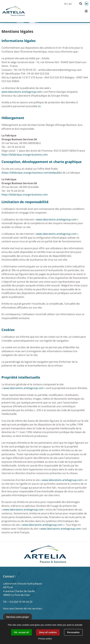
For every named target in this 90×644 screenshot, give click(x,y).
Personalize (73, 632)
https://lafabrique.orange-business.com (25, 155)
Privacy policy (45, 639)
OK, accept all (21, 632)
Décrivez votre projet (18, 617)
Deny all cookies (48, 632)
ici (39, 106)
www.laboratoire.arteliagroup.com (22, 92)
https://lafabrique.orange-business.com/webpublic (32, 173)
